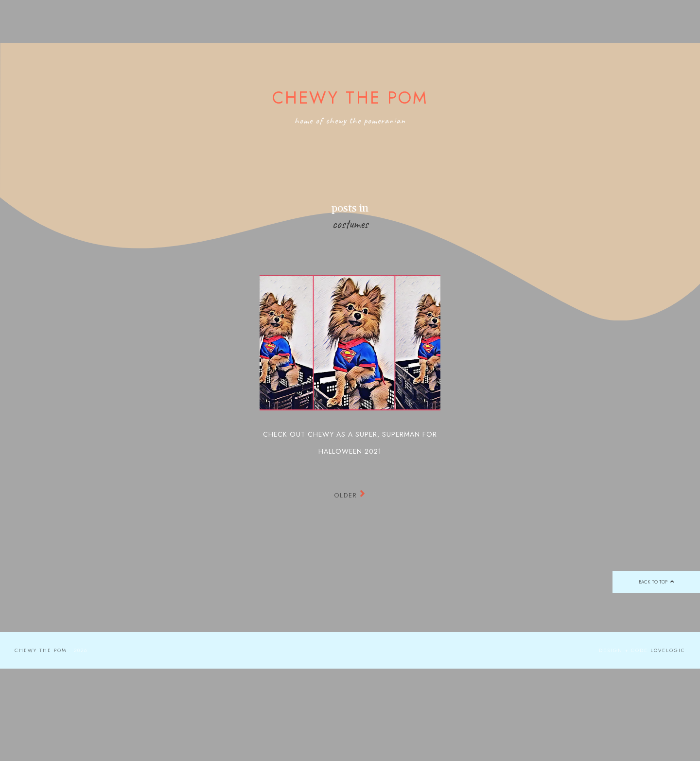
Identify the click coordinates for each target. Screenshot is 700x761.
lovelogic (668, 650)
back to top (656, 582)
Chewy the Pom (350, 98)
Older (350, 495)
